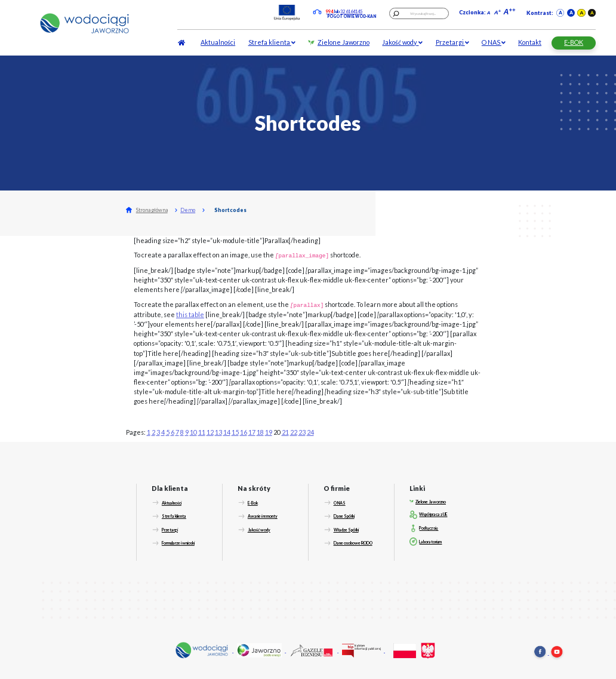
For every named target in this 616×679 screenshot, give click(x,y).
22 (294, 432)
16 (244, 432)
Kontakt (530, 42)
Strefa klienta (272, 42)
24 (310, 432)
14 (227, 432)
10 (193, 432)
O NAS (494, 42)
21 (285, 432)
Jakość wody (402, 42)
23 (302, 432)
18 (260, 432)
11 (202, 432)
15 (235, 432)
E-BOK (574, 42)
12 (210, 432)
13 (218, 432)
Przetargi (452, 42)
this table (190, 314)
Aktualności (218, 42)
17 (252, 432)
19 (269, 432)
